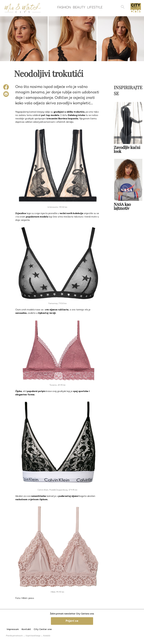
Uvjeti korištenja (33, 636)
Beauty (79, 7)
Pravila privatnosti (14, 636)
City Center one (43, 629)
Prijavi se (72, 621)
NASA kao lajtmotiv (122, 206)
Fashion (64, 7)
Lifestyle (95, 7)
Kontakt (26, 629)
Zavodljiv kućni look (127, 149)
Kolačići (47, 636)
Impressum (13, 629)
